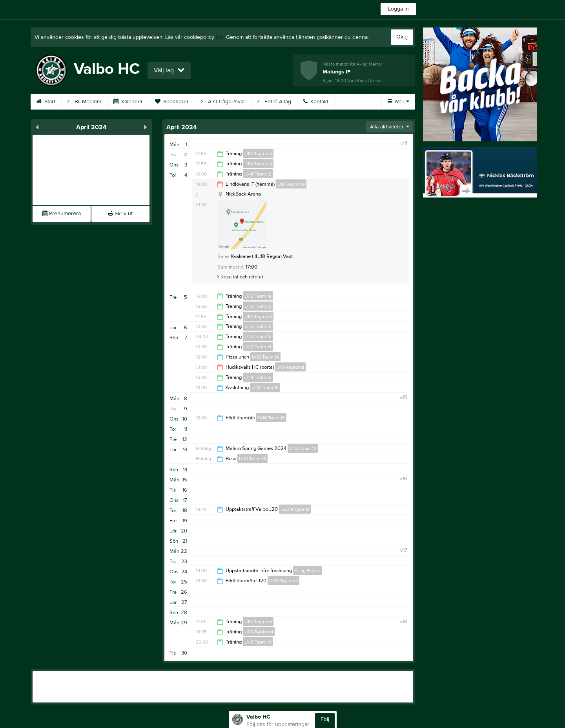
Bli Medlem (84, 102)
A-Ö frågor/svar (223, 102)
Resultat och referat (240, 277)
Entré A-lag (274, 102)
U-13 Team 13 (258, 306)
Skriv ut (120, 214)
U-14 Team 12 (258, 174)
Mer (398, 102)
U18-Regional (258, 154)
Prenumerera (62, 214)
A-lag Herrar (307, 571)
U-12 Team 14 (258, 296)
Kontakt (316, 102)
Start (46, 102)
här (220, 37)
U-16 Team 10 (265, 388)
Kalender (128, 102)
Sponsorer (172, 102)
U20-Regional (295, 509)
